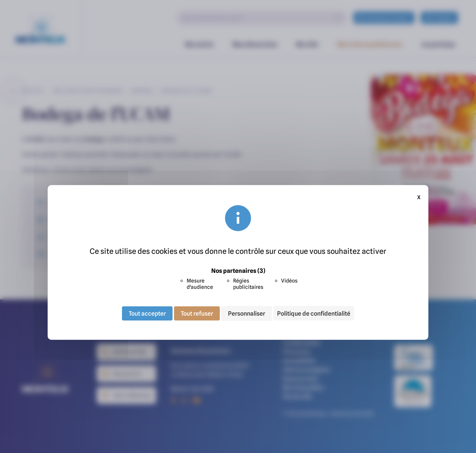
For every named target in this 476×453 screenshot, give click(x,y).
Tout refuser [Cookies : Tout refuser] (197, 313)
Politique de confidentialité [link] (314, 313)
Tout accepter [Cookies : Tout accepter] (147, 313)
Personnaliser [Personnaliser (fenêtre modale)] (247, 313)
